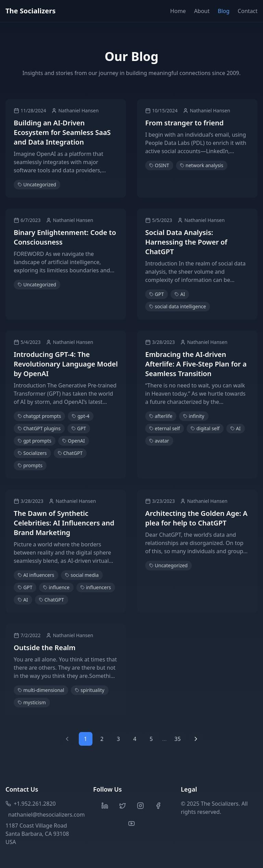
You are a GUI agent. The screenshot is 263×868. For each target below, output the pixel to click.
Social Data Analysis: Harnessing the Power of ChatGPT (186, 242)
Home (178, 11)
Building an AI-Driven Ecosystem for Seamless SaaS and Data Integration (62, 132)
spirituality (90, 690)
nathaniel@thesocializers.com (45, 815)
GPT (156, 294)
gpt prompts (35, 441)
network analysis (202, 165)
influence (56, 587)
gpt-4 (81, 416)
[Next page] (196, 739)
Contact (248, 11)
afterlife (161, 416)
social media (82, 575)
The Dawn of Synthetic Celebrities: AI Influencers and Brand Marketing (64, 523)
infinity (194, 416)
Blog (224, 11)
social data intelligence (178, 306)
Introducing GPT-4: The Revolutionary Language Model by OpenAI (66, 364)
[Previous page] (67, 739)
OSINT (159, 165)
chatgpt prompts (39, 416)
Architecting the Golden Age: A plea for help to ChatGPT (196, 518)
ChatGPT (70, 453)
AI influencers (36, 575)
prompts (30, 465)
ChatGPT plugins (39, 428)
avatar (159, 441)
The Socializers (30, 11)
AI (180, 294)
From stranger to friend (184, 123)
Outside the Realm (45, 648)
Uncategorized (37, 184)
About (202, 11)
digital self (205, 428)
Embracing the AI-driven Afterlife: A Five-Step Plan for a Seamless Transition (196, 364)
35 (177, 739)
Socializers (32, 453)
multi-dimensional (41, 690)
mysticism (32, 702)
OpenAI (74, 441)
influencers (96, 587)
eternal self (165, 428)
